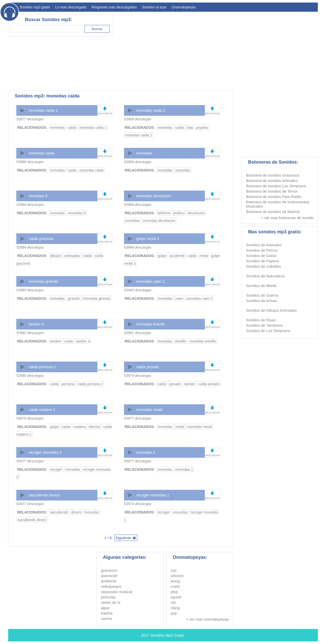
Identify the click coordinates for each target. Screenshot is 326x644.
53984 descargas (30, 205)
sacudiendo (59, 512)
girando (74, 298)
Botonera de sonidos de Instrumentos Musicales (278, 204)
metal (204, 256)
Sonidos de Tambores (264, 325)
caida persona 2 (42, 367)
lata (190, 127)
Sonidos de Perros (262, 250)
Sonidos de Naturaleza (265, 276)
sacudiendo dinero (44, 495)
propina (202, 127)
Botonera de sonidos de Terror (272, 191)
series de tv (111, 602)
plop (174, 592)
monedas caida (42, 153)
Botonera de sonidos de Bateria (273, 212)
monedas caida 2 (151, 110)
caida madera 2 (42, 410)
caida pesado (148, 367)
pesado (175, 384)
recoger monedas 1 (153, 495)
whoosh (177, 576)
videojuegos (111, 586)
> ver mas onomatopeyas (207, 619)
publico (179, 213)
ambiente (109, 581)
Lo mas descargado (71, 7)
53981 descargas (138, 333)
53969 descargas (138, 119)
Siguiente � (126, 538)
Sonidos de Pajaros (263, 261)
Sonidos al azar (154, 7)
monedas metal (149, 410)
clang (175, 608)
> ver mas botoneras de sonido (287, 218)
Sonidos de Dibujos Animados (271, 310)
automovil (109, 576)
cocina (106, 618)
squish (176, 597)
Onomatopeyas (184, 7)
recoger (56, 469)
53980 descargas (30, 376)
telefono (164, 213)
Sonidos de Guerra (262, 295)
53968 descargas (30, 162)
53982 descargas (30, 333)
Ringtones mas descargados (114, 7)
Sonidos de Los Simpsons (268, 331)
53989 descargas (138, 162)
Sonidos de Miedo (261, 286)
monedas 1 (146, 452)
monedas (58, 127)
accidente (177, 256)
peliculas (108, 597)
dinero (76, 512)
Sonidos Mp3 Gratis (167, 635)
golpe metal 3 (148, 239)
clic (173, 602)
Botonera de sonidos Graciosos (273, 175)
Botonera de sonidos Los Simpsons (276, 186)
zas (174, 570)
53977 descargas (30, 119)
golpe (162, 256)
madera (80, 427)
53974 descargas (138, 504)
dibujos (56, 256)
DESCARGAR (105, 113)
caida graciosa (41, 239)
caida (72, 127)
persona (68, 384)
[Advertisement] (225, 50)
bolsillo (181, 341)
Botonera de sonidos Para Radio (274, 197)
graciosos (109, 570)
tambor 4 (36, 324)
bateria (107, 613)
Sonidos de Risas (261, 320)
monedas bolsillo (151, 324)
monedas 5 (38, 196)
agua (105, 608)
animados (72, 256)
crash (175, 586)
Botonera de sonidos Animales (272, 181)
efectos (94, 427)
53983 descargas (30, 290)
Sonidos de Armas (262, 301)
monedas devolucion (154, 196)
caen (179, 298)
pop (174, 613)
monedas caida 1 (43, 110)
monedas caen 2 (150, 281)
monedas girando (43, 281)
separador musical (117, 592)
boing (175, 581)
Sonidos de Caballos (264, 266)
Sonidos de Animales (264, 245)
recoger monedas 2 (45, 452)
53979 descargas (138, 376)
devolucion (196, 213)
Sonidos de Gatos (261, 256)
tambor (56, 341)
